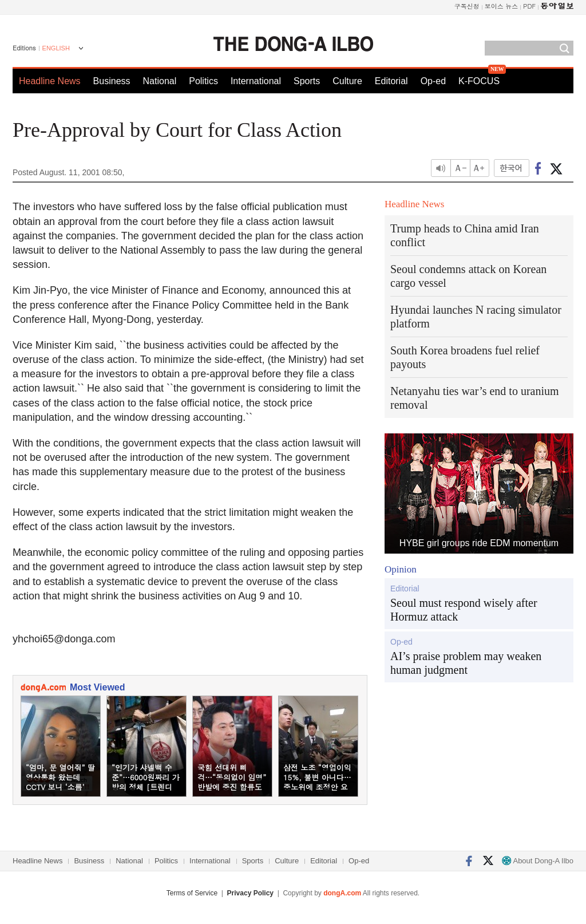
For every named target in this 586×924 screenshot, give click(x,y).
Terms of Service (192, 893)
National (160, 81)
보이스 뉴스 (502, 6)
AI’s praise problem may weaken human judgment (466, 663)
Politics (203, 81)
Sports (307, 81)
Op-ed (433, 81)
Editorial (391, 81)
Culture (347, 81)
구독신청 (467, 6)
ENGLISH (56, 48)
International (256, 81)
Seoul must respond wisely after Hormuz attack (464, 610)
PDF (529, 6)
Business (112, 81)
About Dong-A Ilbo (538, 861)
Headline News (50, 81)
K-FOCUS (479, 81)
